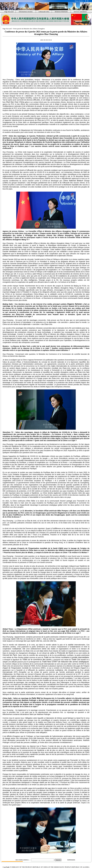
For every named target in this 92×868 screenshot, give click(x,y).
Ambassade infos (44, 12)
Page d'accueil (9, 12)
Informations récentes (26, 12)
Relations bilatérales (61, 12)
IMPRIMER (71, 860)
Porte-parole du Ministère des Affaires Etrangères (29, 29)
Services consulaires (80, 12)
